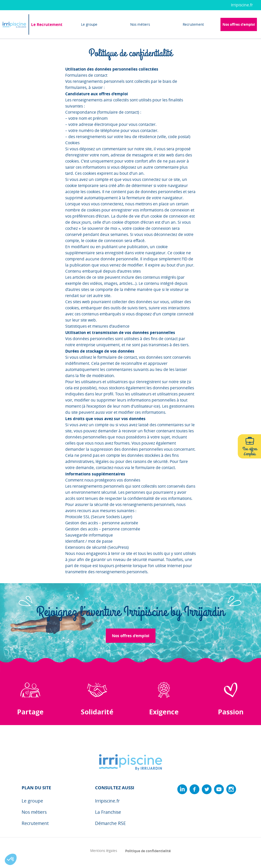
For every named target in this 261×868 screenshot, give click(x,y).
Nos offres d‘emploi (131, 636)
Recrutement (193, 24)
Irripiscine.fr (242, 5)
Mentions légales (104, 851)
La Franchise (108, 812)
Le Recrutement (47, 24)
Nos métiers (140, 24)
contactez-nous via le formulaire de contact (135, 468)
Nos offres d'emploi (239, 24)
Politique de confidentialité (148, 851)
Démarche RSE (110, 823)
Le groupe (89, 24)
